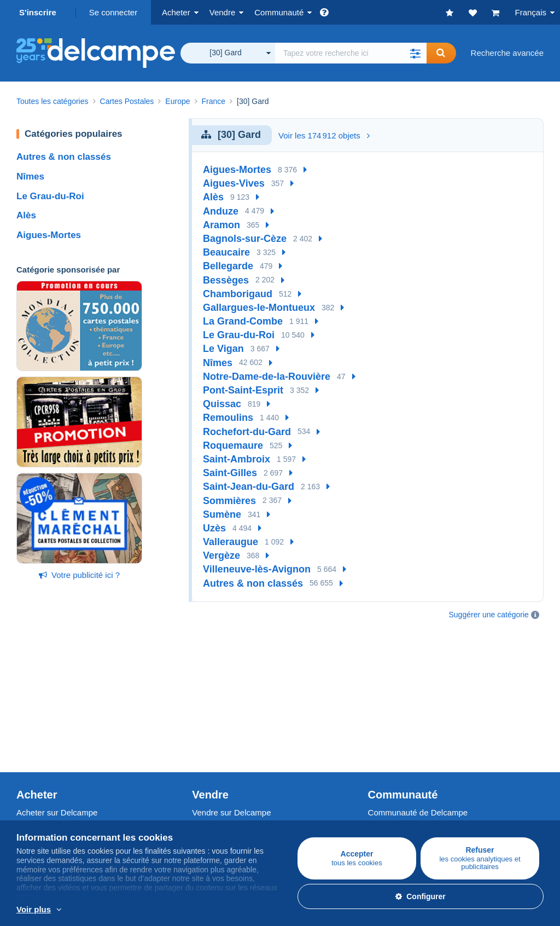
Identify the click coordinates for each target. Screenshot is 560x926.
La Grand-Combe (243, 321)
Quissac (222, 404)
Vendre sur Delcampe (231, 675)
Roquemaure (233, 445)
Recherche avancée (507, 53)
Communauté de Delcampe (418, 675)
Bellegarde (228, 266)
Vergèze (221, 555)
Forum (380, 712)
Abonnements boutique (234, 738)
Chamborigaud (238, 294)
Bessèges (226, 280)
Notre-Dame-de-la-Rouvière (267, 377)
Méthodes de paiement (234, 804)
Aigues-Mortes (49, 235)
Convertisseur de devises (414, 780)
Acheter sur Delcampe (57, 675)
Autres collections (49, 738)
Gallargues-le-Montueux (259, 308)
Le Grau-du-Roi (50, 196)
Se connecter (113, 12)
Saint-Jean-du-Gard (249, 487)
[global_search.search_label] (351, 53)
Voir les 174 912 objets (324, 135)
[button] (416, 53)
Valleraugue (231, 542)
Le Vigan (223, 349)
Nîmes (30, 176)
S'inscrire (38, 12)
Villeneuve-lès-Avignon (257, 569)
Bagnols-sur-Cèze (245, 239)
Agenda (382, 699)
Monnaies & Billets (50, 725)
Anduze (221, 211)
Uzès (214, 528)
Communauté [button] (279, 12)
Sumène (222, 514)
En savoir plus (237, 910)
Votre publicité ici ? (79, 575)
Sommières (229, 501)
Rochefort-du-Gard (247, 432)
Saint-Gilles (230, 473)
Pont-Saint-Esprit (243, 390)
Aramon (221, 225)
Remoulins (228, 418)
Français (530, 12)
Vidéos (381, 725)
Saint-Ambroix (237, 459)
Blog (382, 738)
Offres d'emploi (49, 804)
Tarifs (202, 699)
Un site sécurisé (221, 780)
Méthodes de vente (227, 712)
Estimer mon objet (225, 725)
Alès (26, 215)
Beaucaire (226, 252)
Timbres (31, 699)
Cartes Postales (45, 712)
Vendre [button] (223, 12)
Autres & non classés (64, 157)
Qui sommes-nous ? (53, 780)
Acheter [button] (176, 12)
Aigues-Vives (234, 183)
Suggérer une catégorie (489, 615)
